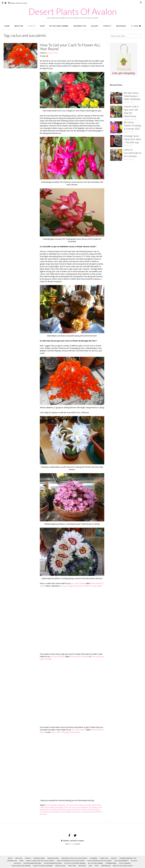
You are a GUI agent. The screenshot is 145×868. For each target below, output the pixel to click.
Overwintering (111, 863)
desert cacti (48, 810)
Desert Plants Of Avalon (73, 11)
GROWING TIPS (80, 26)
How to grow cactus (79, 812)
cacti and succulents (77, 805)
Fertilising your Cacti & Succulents (74, 858)
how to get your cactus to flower (61, 812)
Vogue (72, 844)
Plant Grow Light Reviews (21, 866)
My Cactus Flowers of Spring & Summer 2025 (132, 125)
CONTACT (107, 26)
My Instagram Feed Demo (32, 863)
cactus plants (93, 807)
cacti (68, 805)
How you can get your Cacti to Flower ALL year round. (81, 586)
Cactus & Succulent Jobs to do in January (133, 153)
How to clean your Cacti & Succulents (40, 861)
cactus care (67, 807)
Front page (104, 858)
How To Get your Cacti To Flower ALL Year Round (70, 47)
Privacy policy (61, 866)
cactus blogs (59, 807)
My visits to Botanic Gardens (75, 863)
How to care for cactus (84, 810)
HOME (7, 26)
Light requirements (121, 861)
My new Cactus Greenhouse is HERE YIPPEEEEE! (132, 96)
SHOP (90, 866)
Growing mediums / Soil (128, 858)
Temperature (106, 866)
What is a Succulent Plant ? (123, 866)
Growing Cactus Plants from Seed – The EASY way (132, 139)
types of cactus (91, 812)
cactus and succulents (47, 807)
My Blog (32, 26)
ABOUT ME (19, 26)
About (10, 858)
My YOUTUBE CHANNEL (59, 26)
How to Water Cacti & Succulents (99, 861)
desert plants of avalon (60, 810)
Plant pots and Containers (43, 866)
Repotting (72, 866)
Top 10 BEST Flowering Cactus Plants (66, 732)
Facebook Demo (39, 858)
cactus (99, 805)
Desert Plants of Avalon (79, 657)
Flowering (94, 858)
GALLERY (94, 26)
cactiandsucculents (90, 805)
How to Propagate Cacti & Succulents (71, 861)
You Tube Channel (78, 583)
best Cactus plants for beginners (55, 805)
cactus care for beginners (80, 807)
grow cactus (72, 810)
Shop (42, 26)
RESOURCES (121, 26)
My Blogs (18, 863)
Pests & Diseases (125, 863)
